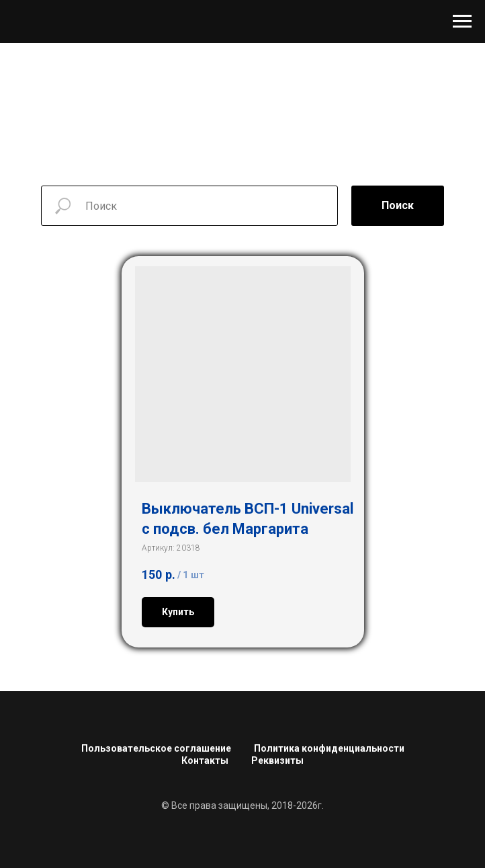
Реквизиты (277, 760)
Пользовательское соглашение (156, 748)
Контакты (205, 760)
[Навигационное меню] (462, 22)
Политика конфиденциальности (329, 748)
